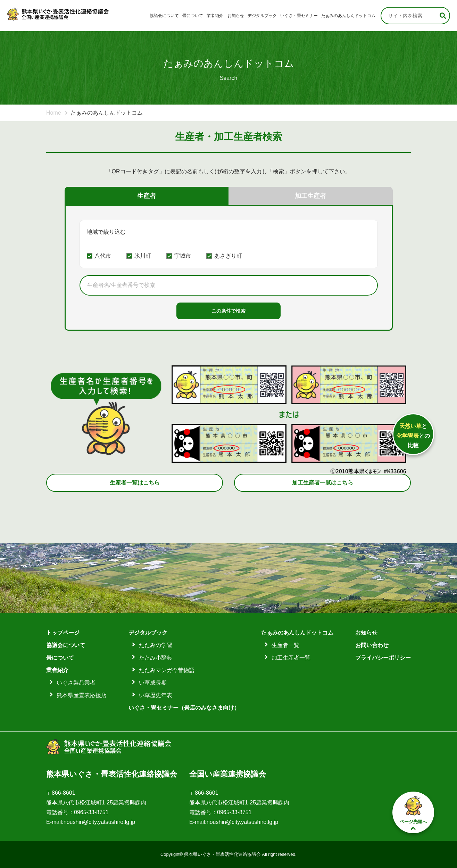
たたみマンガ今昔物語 (167, 670)
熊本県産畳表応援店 (82, 695)
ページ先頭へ (413, 813)
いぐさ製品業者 (76, 683)
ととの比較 (413, 436)
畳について (193, 16)
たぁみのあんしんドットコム (348, 16)
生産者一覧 (285, 645)
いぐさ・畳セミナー (299, 16)
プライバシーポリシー (383, 658)
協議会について (164, 16)
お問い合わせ (372, 645)
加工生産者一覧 (291, 658)
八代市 (103, 256)
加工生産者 (310, 196)
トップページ (63, 633)
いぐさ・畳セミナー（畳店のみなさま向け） (184, 708)
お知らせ (236, 16)
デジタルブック (262, 16)
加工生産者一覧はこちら (323, 483)
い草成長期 (153, 683)
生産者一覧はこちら (135, 483)
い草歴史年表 (156, 695)
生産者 (147, 196)
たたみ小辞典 (156, 658)
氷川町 (143, 256)
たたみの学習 (156, 645)
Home (54, 113)
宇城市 (183, 256)
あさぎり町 (228, 256)
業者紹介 (215, 16)
